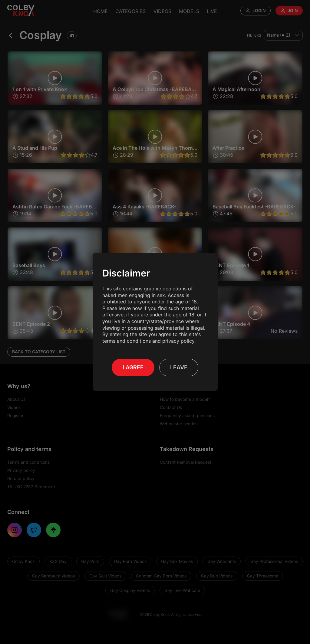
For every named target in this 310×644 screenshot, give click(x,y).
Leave (179, 367)
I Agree (133, 367)
